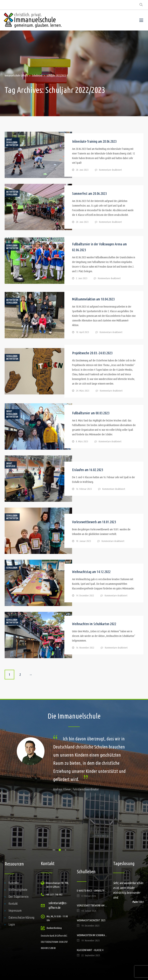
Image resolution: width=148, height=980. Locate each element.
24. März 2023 (83, 391)
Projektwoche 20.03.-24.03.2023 (92, 353)
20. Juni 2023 (82, 222)
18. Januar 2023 (83, 541)
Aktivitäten (12, 145)
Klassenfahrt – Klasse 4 (90, 950)
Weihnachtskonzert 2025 (91, 920)
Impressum (15, 910)
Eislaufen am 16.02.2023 (88, 470)
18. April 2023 (82, 332)
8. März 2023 (82, 441)
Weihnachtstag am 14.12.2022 (91, 572)
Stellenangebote (18, 890)
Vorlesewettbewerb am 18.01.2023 (94, 522)
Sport (9, 140)
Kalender (14, 883)
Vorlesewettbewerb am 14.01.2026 (92, 905)
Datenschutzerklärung (21, 917)
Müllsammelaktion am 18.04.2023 (93, 299)
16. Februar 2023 (84, 489)
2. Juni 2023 (82, 278)
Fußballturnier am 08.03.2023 (91, 413)
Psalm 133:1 (138, 902)
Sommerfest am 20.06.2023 (89, 193)
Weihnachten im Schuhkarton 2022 (94, 624)
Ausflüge (11, 466)
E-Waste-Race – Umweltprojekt (92, 891)
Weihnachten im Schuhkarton (92, 935)
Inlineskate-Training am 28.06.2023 (94, 141)
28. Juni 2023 (82, 170)
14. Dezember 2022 (85, 595)
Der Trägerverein (18, 897)
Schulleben (12, 142)
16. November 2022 (85, 648)
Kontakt (13, 904)
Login (12, 924)
